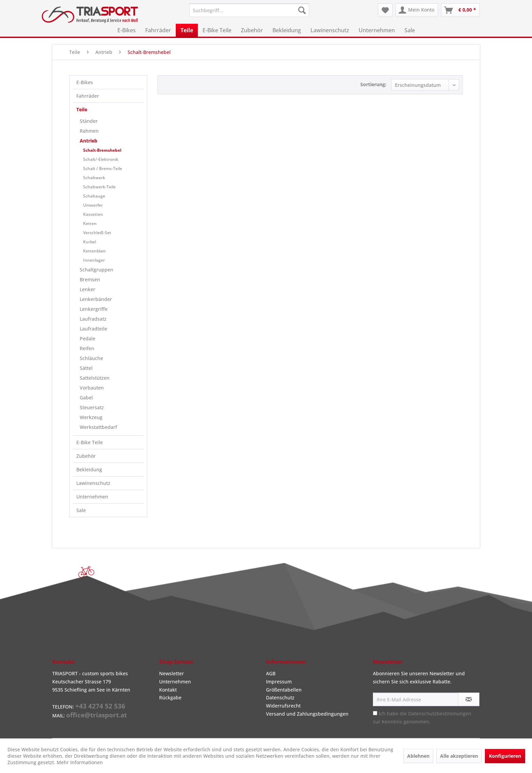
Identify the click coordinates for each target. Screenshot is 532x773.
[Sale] (410, 30)
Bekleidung (89, 469)
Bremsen (90, 279)
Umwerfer (93, 205)
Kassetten (93, 214)
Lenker (88, 289)
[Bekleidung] (287, 30)
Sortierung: (373, 84)
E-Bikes (85, 82)
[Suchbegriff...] (249, 10)
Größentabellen (284, 690)
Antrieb (89, 141)
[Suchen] (302, 10)
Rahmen (89, 131)
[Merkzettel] (385, 10)
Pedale (88, 338)
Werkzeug (91, 417)
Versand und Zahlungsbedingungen (307, 714)
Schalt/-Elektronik (101, 159)
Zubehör (86, 456)
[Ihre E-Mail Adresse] (416, 699)
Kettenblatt (94, 251)
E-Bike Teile (90, 442)
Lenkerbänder (96, 299)
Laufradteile (93, 329)
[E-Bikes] (127, 30)
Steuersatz (92, 407)
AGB (271, 673)
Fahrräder (88, 96)
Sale (81, 510)
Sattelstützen (95, 378)
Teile (82, 109)
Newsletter (172, 673)
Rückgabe (170, 697)
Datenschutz (280, 697)
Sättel (86, 368)
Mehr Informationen (80, 762)
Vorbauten (92, 388)
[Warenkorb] (460, 10)
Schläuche (91, 358)
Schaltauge (94, 196)
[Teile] (187, 30)
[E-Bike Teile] (217, 30)
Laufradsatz (93, 319)
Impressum (279, 682)
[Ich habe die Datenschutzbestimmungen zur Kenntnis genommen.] (375, 713)
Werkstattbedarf (98, 427)
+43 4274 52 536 (100, 706)
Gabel (86, 398)
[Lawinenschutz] (330, 30)
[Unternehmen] (377, 30)
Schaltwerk (94, 178)
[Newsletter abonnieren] (469, 699)
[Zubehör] (252, 30)
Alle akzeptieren (459, 756)
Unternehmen (92, 497)
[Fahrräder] (158, 30)
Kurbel (90, 242)
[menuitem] (249, 10)
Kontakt (168, 690)
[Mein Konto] (417, 10)
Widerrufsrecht (283, 706)
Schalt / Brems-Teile (103, 168)
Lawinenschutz (93, 483)
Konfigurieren (505, 756)
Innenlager (94, 260)
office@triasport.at (97, 715)
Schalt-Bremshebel (102, 150)
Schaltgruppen (97, 270)
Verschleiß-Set (97, 233)
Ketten (90, 223)
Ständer (89, 121)
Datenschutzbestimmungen (440, 713)
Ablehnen (418, 756)
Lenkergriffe (94, 309)
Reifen (87, 348)
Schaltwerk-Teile (99, 187)
